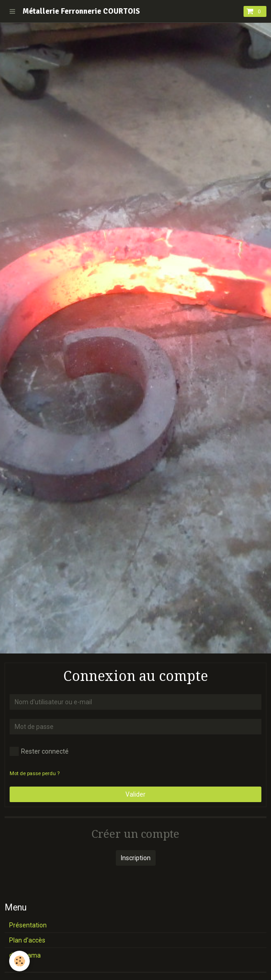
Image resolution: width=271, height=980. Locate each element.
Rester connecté (39, 751)
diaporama (25, 955)
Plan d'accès (27, 940)
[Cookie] (19, 961)
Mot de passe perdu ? (35, 774)
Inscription (136, 858)
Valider (135, 794)
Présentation (28, 925)
